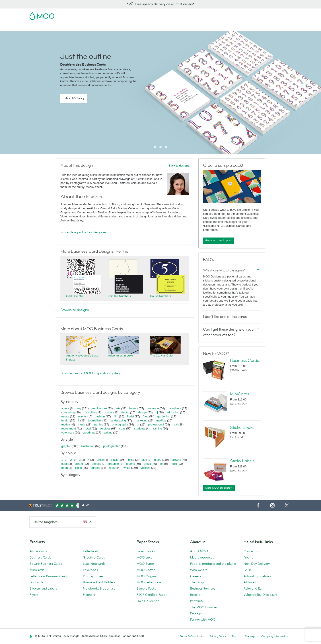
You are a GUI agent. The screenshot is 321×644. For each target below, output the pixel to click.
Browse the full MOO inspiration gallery (91, 373)
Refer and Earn (254, 588)
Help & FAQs (216, 27)
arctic (100, 460)
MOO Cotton (146, 570)
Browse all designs (75, 310)
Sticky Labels (242, 461)
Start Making (74, 98)
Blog (198, 27)
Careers (196, 576)
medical (161, 420)
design (142, 412)
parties (99, 424)
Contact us (251, 551)
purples (96, 468)
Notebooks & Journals (99, 588)
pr (138, 424)
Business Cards (41, 27)
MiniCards (240, 394)
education (173, 412)
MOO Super (145, 564)
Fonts (235, 636)
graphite (114, 464)
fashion (100, 416)
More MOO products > (219, 488)
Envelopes (90, 570)
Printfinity (197, 601)
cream (79, 464)
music (82, 424)
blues (158, 460)
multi (174, 464)
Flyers (112, 27)
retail (88, 428)
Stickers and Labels (43, 588)
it (79, 420)
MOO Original (147, 576)
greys (147, 464)
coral (64, 464)
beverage (153, 408)
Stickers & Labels (90, 27)
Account (222, 15)
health (65, 420)
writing (108, 432)
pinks (78, 468)
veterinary (68, 432)
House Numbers (160, 296)
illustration (88, 446)
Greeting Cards (94, 557)
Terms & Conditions (192, 636)
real (175, 424)
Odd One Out (75, 296)
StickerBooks (242, 427)
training (157, 428)
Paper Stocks (146, 551)
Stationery (129, 27)
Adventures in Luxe (120, 355)
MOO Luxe (144, 557)
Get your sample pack (219, 240)
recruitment (69, 428)
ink (162, 464)
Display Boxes (93, 576)
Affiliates (250, 582)
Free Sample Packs (198, 15)
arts (118, 408)
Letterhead (91, 551)
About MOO (199, 551)
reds (112, 468)
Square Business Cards (46, 564)
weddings (89, 432)
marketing (141, 420)
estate (65, 416)
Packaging (197, 613)
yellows (145, 468)
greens (130, 464)
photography (120, 424)
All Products (38, 551)
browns (176, 460)
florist (131, 416)
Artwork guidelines (257, 576)
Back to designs (179, 166)
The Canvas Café (161, 355)
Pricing (249, 557)
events (82, 416)
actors (65, 408)
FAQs (248, 570)
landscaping (118, 420)
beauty (134, 408)
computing (68, 412)
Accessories (150, 27)
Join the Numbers (119, 296)
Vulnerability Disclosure (261, 595)
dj (157, 412)
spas (122, 428)
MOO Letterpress (149, 582)
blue (144, 460)
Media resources (202, 557)
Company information (275, 636)
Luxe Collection (148, 601)
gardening (164, 416)
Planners (89, 595)
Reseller (196, 595)
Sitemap (250, 636)
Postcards (65, 27)
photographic (112, 446)
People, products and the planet (213, 564)
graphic (66, 446)
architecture (99, 408)
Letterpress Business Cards (49, 576)
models (66, 424)
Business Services (177, 27)
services (105, 428)
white (127, 468)
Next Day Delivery (257, 564)
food (146, 416)
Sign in (237, 15)
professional (156, 424)
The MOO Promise (203, 607)
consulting (90, 412)
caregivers (175, 408)
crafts (109, 412)
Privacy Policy (218, 636)
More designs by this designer (83, 232)
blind (131, 460)
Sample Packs (146, 588)
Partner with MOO (203, 619)
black (114, 460)
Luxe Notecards (94, 564)
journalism (95, 420)
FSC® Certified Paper (152, 595)
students (140, 428)
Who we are (199, 570)
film (116, 416)
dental (125, 412)
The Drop (197, 582)
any (79, 408)
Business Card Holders (99, 582)
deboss (97, 464)
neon (65, 468)
